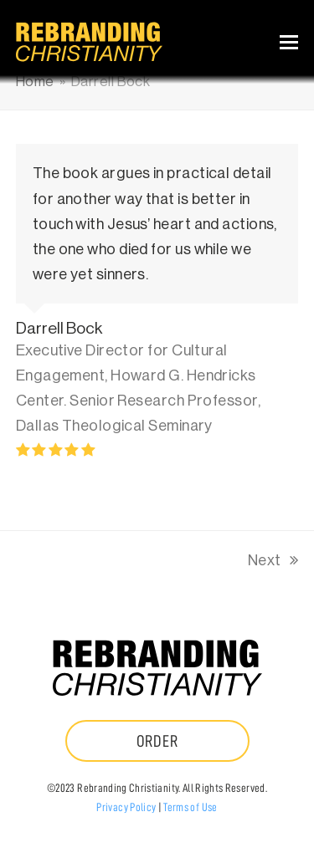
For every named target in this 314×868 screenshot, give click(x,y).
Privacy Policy (126, 807)
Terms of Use (190, 807)
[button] (289, 42)
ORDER (157, 741)
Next (273, 563)
